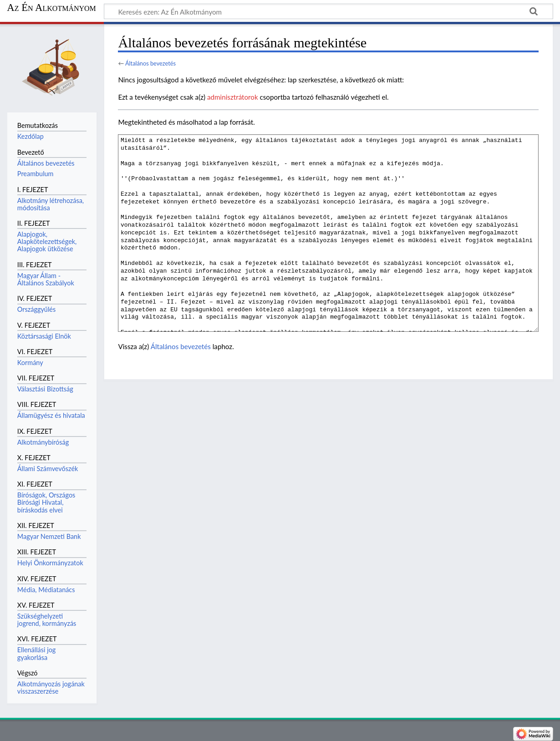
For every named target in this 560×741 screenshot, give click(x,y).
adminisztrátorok (233, 97)
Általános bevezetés (150, 63)
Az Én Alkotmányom (51, 8)
